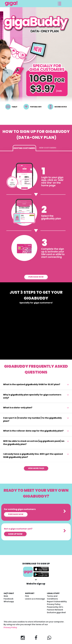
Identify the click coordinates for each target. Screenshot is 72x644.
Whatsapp (9, 602)
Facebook (8, 599)
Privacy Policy (54, 604)
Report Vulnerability (57, 602)
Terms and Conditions (52, 597)
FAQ (27, 596)
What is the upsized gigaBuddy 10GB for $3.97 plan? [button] (32, 384)
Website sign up (36, 584)
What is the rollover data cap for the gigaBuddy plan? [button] (33, 431)
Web (6, 596)
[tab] (36, 385)
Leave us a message (35, 599)
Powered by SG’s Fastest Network (55, 608)
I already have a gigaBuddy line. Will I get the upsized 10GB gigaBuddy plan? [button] (33, 456)
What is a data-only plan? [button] (18, 408)
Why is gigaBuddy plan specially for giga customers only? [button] (32, 396)
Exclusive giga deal (56, 612)
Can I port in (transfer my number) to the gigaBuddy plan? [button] (32, 419)
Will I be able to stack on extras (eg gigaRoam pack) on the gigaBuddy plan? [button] (34, 443)
